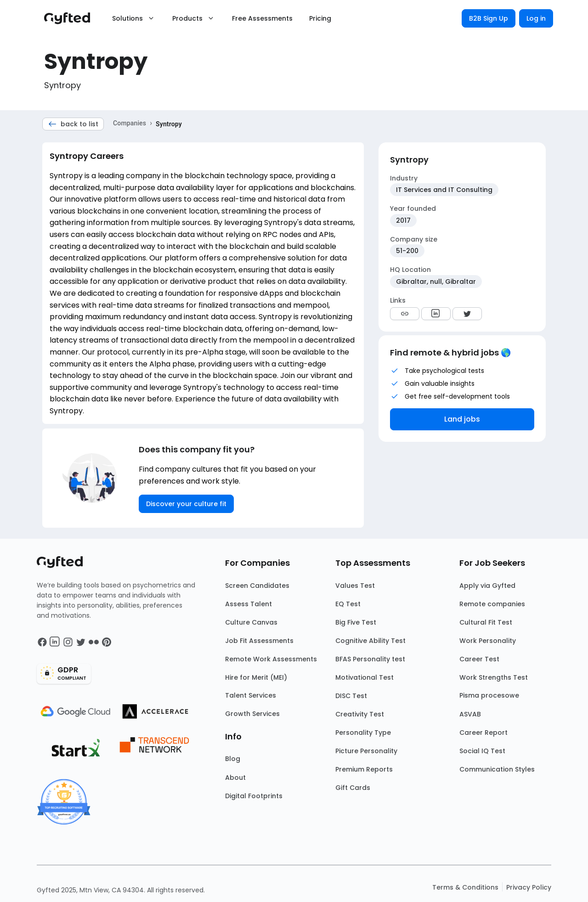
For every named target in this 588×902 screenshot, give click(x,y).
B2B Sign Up (489, 18)
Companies (130, 123)
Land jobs (462, 419)
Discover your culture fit (186, 504)
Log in (536, 18)
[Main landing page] (72, 18)
